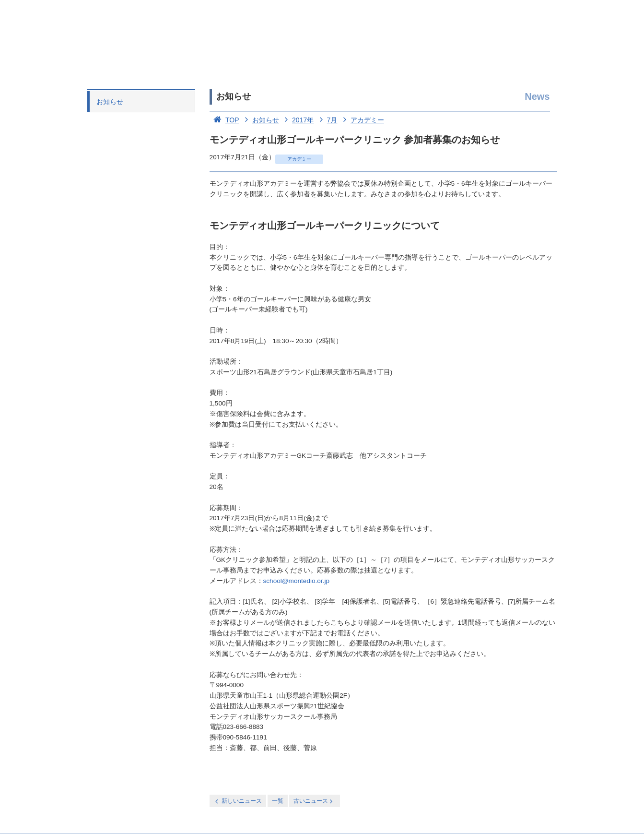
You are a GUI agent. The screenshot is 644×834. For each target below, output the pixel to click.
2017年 (298, 120)
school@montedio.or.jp (297, 581)
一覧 (278, 801)
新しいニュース (238, 801)
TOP (224, 120)
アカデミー (362, 120)
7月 (326, 120)
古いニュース (314, 801)
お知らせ (110, 102)
